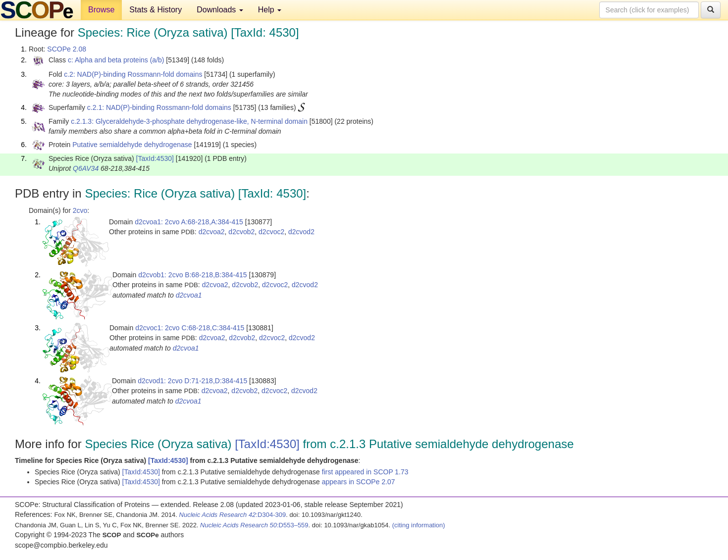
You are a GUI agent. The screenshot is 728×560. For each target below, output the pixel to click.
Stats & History (156, 10)
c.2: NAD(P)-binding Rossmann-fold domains (133, 74)
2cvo (80, 210)
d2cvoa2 (212, 232)
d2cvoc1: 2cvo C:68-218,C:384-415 (190, 328)
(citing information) (419, 525)
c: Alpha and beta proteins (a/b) (116, 60)
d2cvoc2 (271, 232)
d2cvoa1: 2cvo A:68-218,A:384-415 (189, 222)
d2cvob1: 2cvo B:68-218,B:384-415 (193, 275)
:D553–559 (254, 525)
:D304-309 (233, 515)
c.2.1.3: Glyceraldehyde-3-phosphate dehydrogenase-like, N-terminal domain (189, 121)
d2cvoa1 (189, 295)
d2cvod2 (301, 232)
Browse (101, 10)
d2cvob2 (241, 232)
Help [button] (270, 10)
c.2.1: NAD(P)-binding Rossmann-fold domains (159, 107)
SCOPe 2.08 (67, 49)
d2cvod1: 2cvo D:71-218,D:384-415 (192, 381)
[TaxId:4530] (155, 158)
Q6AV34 (86, 168)
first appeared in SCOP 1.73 (365, 472)
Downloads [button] (220, 10)
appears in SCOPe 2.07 (359, 482)
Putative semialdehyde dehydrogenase (132, 145)
